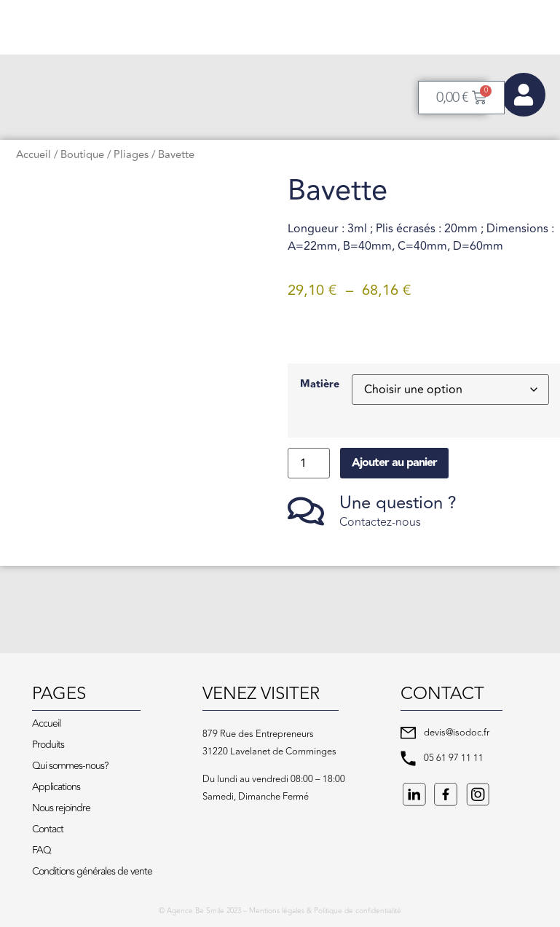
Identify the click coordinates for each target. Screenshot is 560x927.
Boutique (82, 155)
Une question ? (398, 503)
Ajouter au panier (394, 463)
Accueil (33, 155)
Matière (320, 384)
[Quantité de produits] (309, 463)
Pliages (131, 155)
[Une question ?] (306, 511)
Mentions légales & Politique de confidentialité (325, 911)
